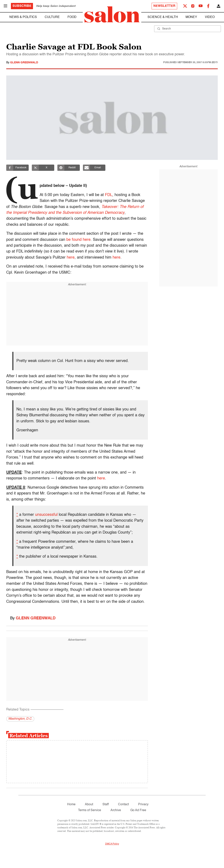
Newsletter (164, 6)
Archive (116, 810)
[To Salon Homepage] (112, 14)
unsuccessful (46, 515)
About (89, 804)
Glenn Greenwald (24, 63)
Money (191, 17)
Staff (106, 804)
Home (71, 804)
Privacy (143, 804)
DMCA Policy (112, 844)
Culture (52, 17)
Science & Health (163, 17)
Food (72, 17)
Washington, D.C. (20, 719)
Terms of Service (90, 810)
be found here (78, 240)
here (71, 258)
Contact (123, 804)
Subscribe (22, 6)
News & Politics (23, 17)
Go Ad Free (138, 810)
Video (210, 17)
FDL (109, 195)
